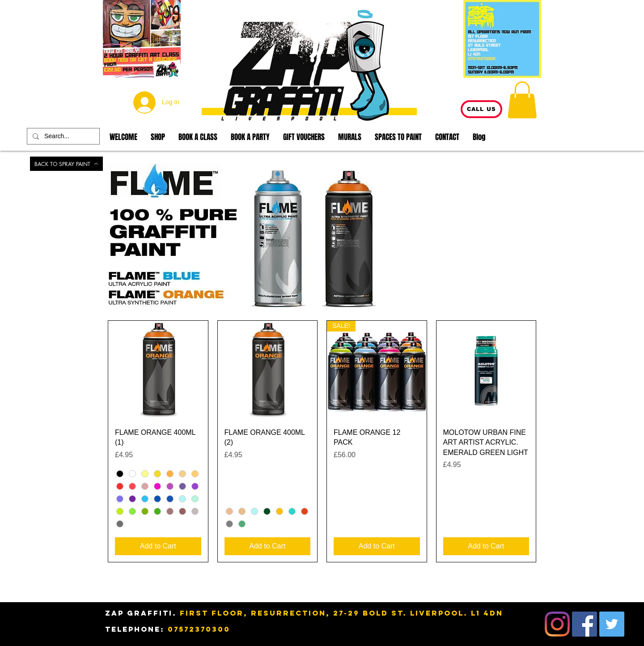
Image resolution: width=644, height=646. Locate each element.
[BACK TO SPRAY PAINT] (66, 164)
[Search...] (62, 136)
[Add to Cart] (158, 546)
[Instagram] (557, 624)
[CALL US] (481, 109)
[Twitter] (612, 624)
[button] (522, 100)
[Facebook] (585, 624)
